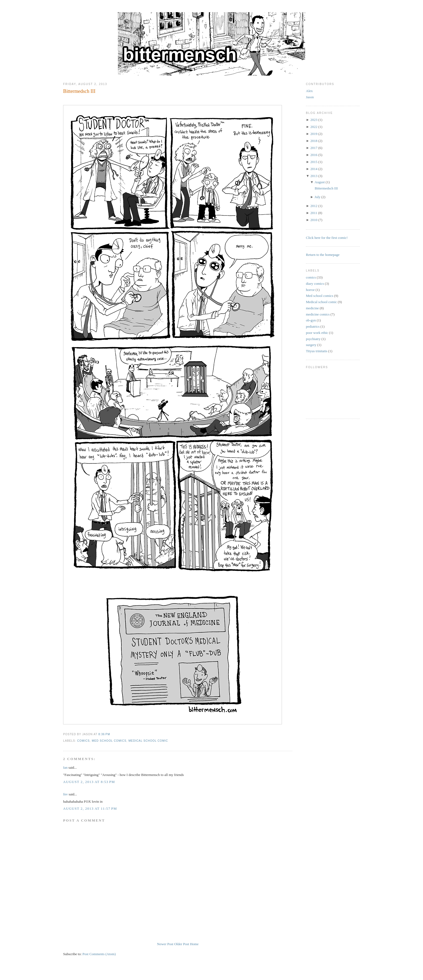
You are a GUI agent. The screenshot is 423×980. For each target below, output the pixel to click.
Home (194, 944)
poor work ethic (317, 333)
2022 (314, 127)
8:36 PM (104, 734)
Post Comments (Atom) (99, 954)
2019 (314, 134)
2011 (314, 213)
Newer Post (165, 944)
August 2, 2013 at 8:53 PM (89, 782)
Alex (309, 91)
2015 (314, 162)
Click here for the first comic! (327, 238)
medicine (312, 308)
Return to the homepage (323, 255)
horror (310, 290)
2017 (314, 148)
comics (83, 741)
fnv (65, 794)
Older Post (182, 944)
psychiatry (313, 339)
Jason (310, 97)
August (320, 182)
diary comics (315, 284)
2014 (314, 169)
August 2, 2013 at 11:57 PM (90, 808)
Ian (65, 767)
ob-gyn (311, 320)
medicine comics (318, 314)
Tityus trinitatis (317, 351)
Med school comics (109, 741)
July (318, 197)
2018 (314, 141)
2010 (314, 220)
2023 (314, 120)
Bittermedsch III (79, 91)
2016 (314, 155)
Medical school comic (148, 741)
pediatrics (313, 326)
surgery (311, 345)
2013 (314, 176)
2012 (314, 206)
